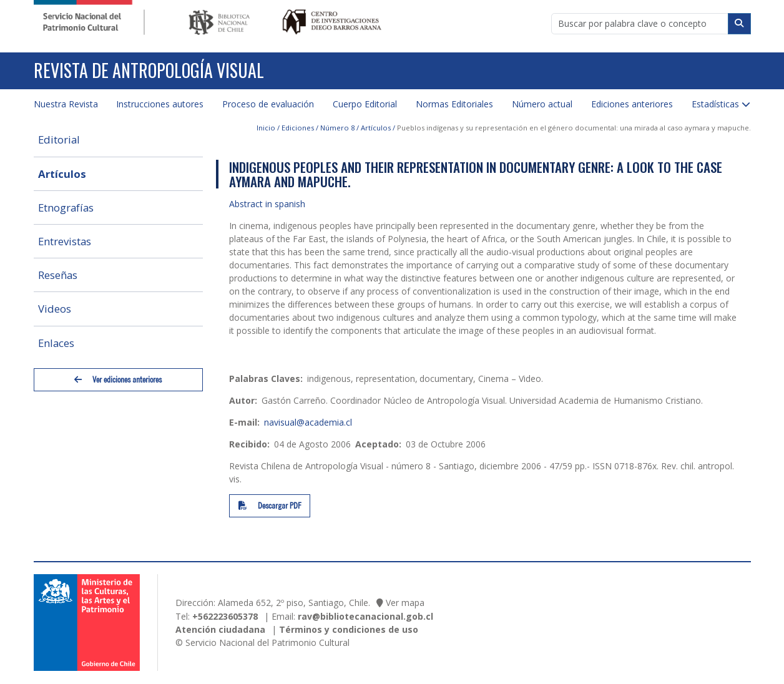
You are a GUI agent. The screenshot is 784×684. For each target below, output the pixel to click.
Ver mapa (405, 603)
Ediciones (298, 128)
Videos (55, 309)
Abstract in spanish (267, 204)
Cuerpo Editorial (365, 104)
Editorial (59, 139)
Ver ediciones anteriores (118, 380)
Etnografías (66, 208)
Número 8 (337, 128)
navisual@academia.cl (308, 422)
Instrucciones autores (160, 104)
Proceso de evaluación (268, 104)
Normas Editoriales (454, 104)
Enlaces (56, 343)
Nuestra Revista (66, 104)
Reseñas (58, 275)
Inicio (266, 128)
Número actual (542, 104)
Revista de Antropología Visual (149, 70)
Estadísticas (715, 104)
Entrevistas (65, 241)
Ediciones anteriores (632, 104)
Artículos (62, 174)
